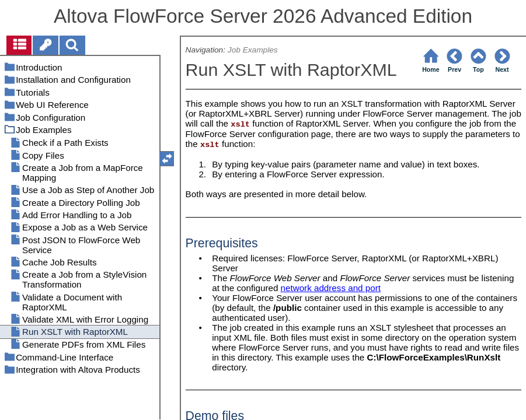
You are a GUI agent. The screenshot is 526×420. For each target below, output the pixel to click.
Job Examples (253, 50)
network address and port (331, 288)
